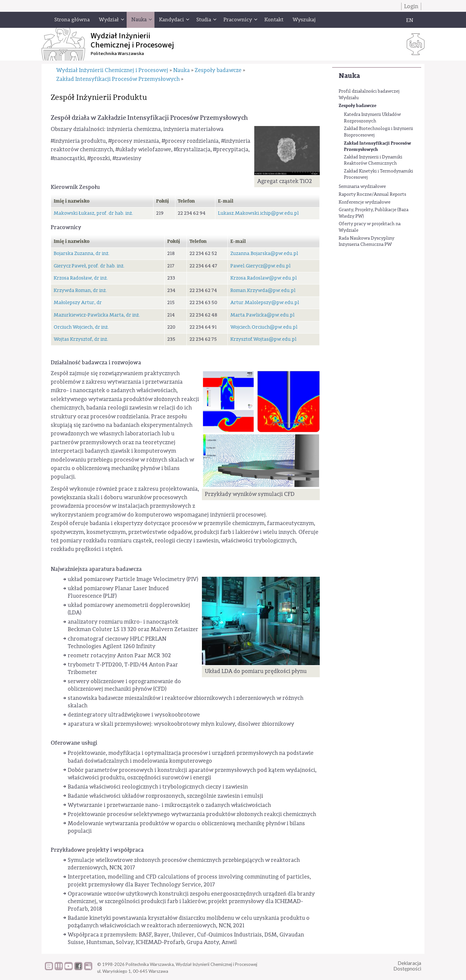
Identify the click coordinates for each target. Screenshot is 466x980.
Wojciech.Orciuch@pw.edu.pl (264, 327)
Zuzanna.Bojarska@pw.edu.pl (264, 254)
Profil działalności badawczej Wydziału (369, 95)
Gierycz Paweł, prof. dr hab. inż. (89, 266)
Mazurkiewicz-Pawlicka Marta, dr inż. (97, 315)
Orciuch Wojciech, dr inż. (81, 327)
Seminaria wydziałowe (362, 187)
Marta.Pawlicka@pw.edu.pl (262, 315)
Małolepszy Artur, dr (78, 303)
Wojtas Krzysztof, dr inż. (81, 339)
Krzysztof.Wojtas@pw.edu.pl (263, 339)
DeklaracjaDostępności (407, 966)
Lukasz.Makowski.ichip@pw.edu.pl (258, 213)
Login (411, 6)
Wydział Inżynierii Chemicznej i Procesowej (112, 70)
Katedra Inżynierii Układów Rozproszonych (372, 118)
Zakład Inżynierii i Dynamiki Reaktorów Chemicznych (373, 160)
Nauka (349, 76)
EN (410, 20)
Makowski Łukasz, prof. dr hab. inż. (93, 213)
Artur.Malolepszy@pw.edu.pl (265, 303)
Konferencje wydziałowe (365, 202)
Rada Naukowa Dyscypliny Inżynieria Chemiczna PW (367, 242)
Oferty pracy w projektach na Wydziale (370, 227)
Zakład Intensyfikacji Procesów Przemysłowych (377, 146)
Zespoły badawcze (358, 106)
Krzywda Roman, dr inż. (80, 290)
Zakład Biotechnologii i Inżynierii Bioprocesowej (378, 132)
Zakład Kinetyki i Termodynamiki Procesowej (378, 174)
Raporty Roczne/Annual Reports (372, 194)
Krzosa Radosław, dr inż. (81, 278)
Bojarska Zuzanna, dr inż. (82, 254)
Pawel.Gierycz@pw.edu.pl (260, 266)
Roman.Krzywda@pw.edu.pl (263, 290)
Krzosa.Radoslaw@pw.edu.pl (264, 278)
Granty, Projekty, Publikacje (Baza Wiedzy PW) (374, 213)
